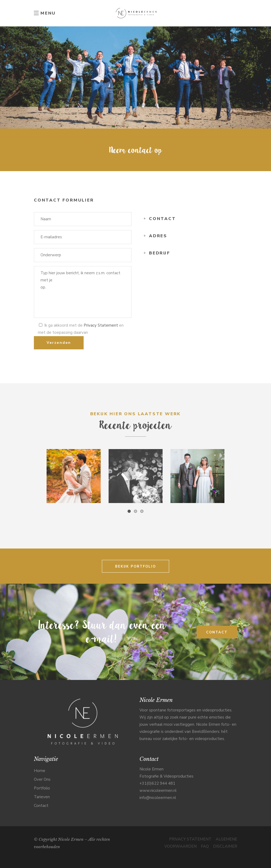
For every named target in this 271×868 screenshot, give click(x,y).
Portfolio (42, 788)
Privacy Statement (101, 325)
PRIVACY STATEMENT (190, 839)
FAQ (205, 846)
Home (40, 771)
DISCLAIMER (225, 846)
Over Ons (42, 779)
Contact (41, 806)
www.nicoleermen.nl (158, 791)
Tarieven (42, 797)
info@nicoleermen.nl (158, 798)
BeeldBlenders (206, 732)
